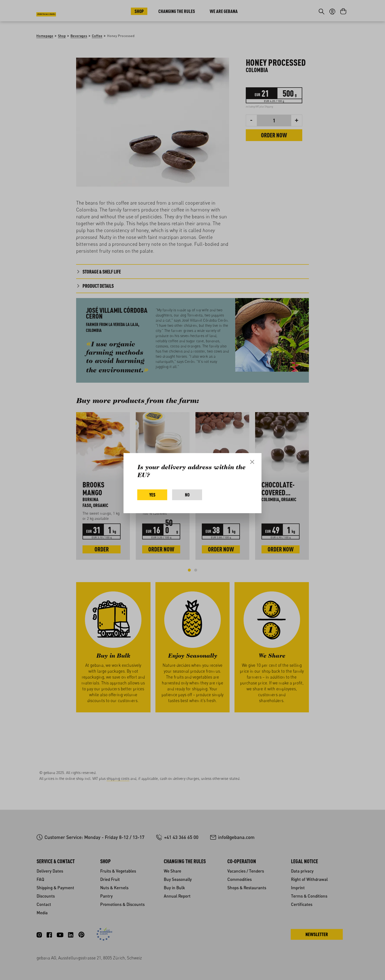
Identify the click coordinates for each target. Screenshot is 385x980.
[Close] (252, 462)
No (187, 495)
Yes (152, 495)
